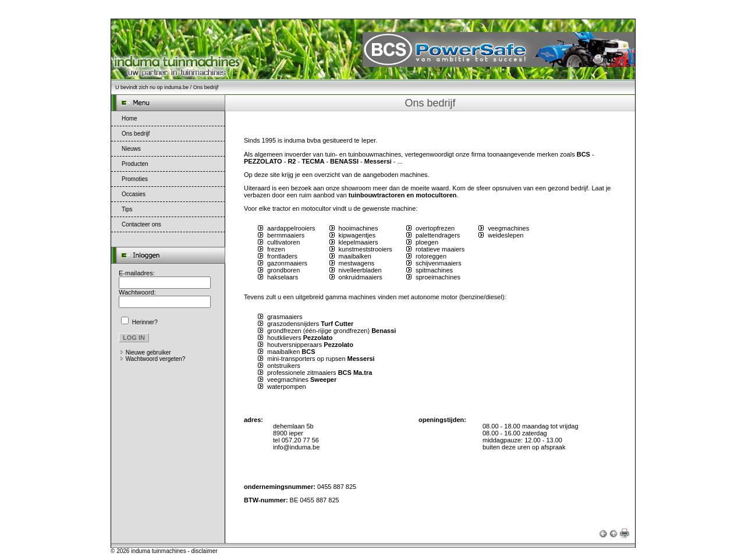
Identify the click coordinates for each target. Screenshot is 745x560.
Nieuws (131, 149)
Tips (127, 209)
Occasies (134, 194)
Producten (135, 164)
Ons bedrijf (136, 134)
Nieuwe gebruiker (148, 352)
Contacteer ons (141, 224)
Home (130, 118)
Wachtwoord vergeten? (155, 359)
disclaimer (205, 551)
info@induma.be (296, 447)
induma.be (176, 87)
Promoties (135, 179)
